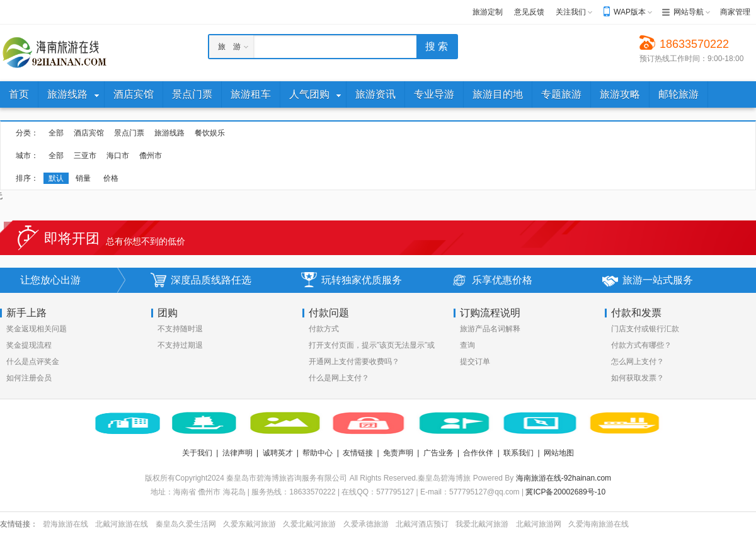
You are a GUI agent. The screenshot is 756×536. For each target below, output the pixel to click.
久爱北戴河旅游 (309, 524)
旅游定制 (488, 12)
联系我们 (518, 453)
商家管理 (735, 12)
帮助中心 (318, 453)
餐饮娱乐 (210, 133)
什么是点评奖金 (33, 362)
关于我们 (197, 453)
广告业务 (438, 453)
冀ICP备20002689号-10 (565, 492)
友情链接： (19, 524)
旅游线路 (169, 133)
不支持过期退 (180, 345)
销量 (83, 178)
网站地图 (559, 453)
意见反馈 (529, 12)
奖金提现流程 (29, 345)
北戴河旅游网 (539, 524)
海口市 (118, 156)
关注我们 (571, 12)
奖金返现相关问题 (37, 329)
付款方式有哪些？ (641, 345)
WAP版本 (630, 12)
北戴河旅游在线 (122, 524)
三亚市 (85, 156)
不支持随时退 (180, 329)
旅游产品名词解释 (490, 329)
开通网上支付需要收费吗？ (354, 362)
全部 (56, 133)
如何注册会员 (29, 378)
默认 (56, 178)
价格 (111, 178)
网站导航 (689, 12)
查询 (467, 345)
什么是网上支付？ (339, 378)
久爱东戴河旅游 (249, 524)
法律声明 (238, 453)
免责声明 (398, 453)
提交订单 (475, 362)
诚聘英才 (278, 453)
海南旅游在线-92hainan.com (564, 478)
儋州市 (151, 156)
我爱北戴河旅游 (482, 524)
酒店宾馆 (89, 133)
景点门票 (129, 133)
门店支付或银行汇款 (645, 329)
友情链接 (358, 453)
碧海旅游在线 (66, 524)
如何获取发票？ (638, 378)
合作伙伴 (478, 453)
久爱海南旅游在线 (598, 524)
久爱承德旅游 (366, 524)
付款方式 (324, 329)
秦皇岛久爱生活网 (186, 524)
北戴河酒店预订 (422, 524)
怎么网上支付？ (638, 362)
